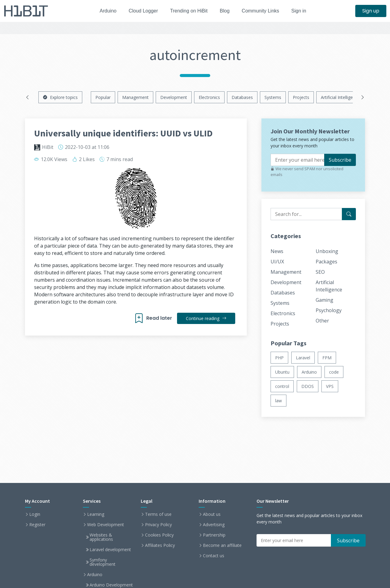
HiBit (48, 147)
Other (322, 321)
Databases (242, 97)
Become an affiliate (222, 545)
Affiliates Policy (160, 545)
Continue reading (206, 318)
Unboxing (327, 251)
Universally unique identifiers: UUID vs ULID (123, 133)
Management (135, 97)
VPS (330, 386)
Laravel (303, 358)
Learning (96, 514)
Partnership (214, 535)
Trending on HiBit (189, 11)
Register (37, 525)
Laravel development (110, 550)
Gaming (324, 300)
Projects (301, 97)
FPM (327, 358)
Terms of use (158, 514)
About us (212, 514)
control (282, 386)
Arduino (104, 11)
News (277, 251)
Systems (273, 97)
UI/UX (277, 262)
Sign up (371, 11)
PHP (279, 358)
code (334, 372)
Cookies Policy (159, 535)
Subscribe (340, 160)
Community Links (264, 11)
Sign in (304, 11)
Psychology (329, 310)
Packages (326, 262)
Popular (103, 97)
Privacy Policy (158, 525)
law (278, 401)
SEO (320, 272)
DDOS (308, 386)
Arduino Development (111, 585)
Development (174, 97)
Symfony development (103, 562)
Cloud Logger (141, 11)
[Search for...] (349, 214)
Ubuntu (282, 372)
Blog (226, 11)
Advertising (214, 525)
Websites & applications (101, 537)
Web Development (106, 525)
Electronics (209, 97)
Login (35, 514)
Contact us (214, 556)
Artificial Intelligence (340, 97)
